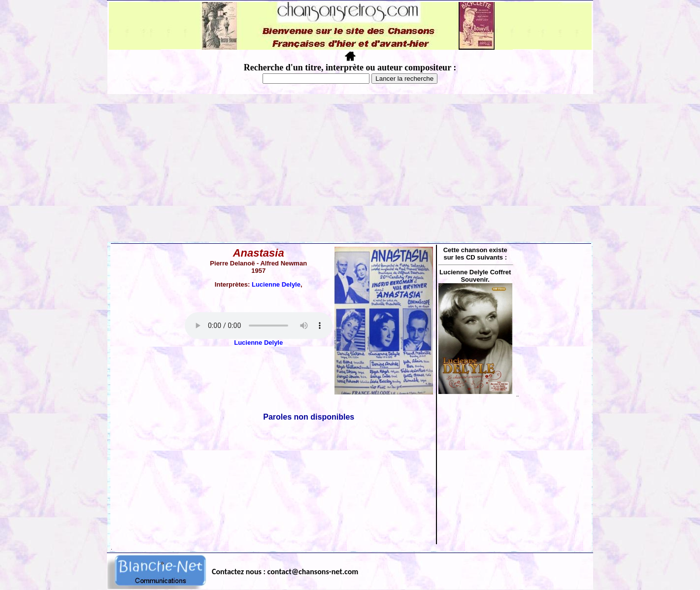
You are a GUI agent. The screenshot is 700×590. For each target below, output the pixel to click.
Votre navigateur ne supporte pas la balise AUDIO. (259, 326)
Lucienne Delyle (276, 284)
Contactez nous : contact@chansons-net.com (285, 572)
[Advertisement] (350, 168)
